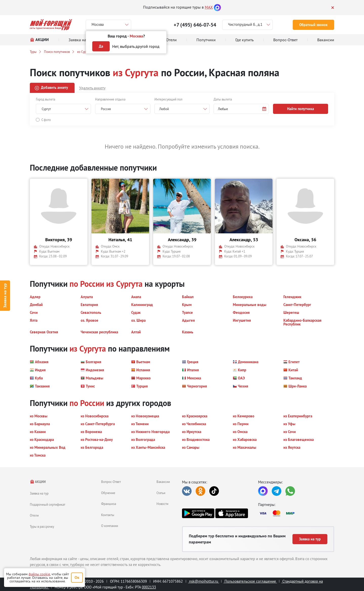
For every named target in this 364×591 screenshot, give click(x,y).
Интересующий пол (168, 99)
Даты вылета (223, 99)
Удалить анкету (92, 88)
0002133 (149, 587)
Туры (33, 52)
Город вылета (45, 99)
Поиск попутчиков (57, 52)
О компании (110, 526)
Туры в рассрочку (42, 526)
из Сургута (84, 52)
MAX (209, 7)
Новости (162, 504)
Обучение (108, 493)
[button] (241, 109)
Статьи (161, 493)
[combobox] (182, 109)
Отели (34, 515)
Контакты (108, 515)
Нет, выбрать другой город (136, 46)
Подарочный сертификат (48, 504)
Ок (77, 577)
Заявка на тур (5, 295)
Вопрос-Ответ (111, 482)
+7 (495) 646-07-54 (195, 25)
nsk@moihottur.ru (204, 581)
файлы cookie (39, 574)
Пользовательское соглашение (250, 581)
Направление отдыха (110, 99)
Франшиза (109, 504)
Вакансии (163, 482)
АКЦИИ (38, 482)
